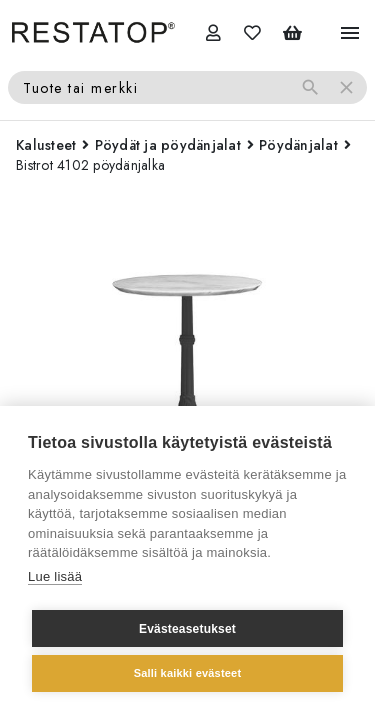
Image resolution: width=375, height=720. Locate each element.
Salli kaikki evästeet (188, 673)
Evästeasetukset (187, 629)
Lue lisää (55, 576)
